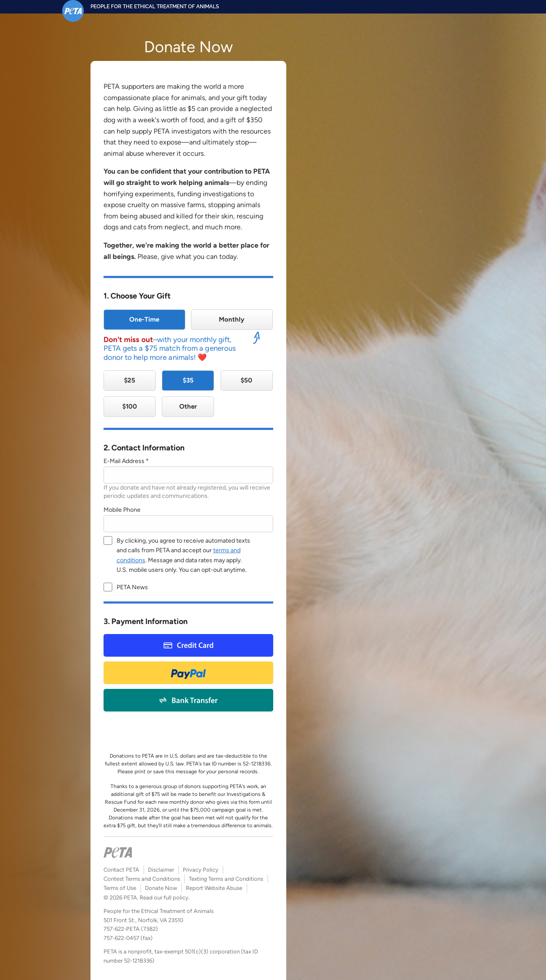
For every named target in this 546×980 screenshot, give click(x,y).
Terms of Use (120, 888)
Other (188, 406)
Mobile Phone (122, 510)
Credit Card (188, 645)
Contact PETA (121, 870)
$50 (246, 380)
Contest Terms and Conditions (142, 879)
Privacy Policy (201, 870)
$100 (130, 406)
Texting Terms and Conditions (226, 879)
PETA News (132, 587)
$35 (188, 380)
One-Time (144, 319)
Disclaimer (161, 870)
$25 (130, 380)
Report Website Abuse (214, 888)
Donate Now (161, 888)
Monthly (232, 319)
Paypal (188, 673)
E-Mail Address (124, 461)
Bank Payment (188, 700)
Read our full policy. (165, 898)
